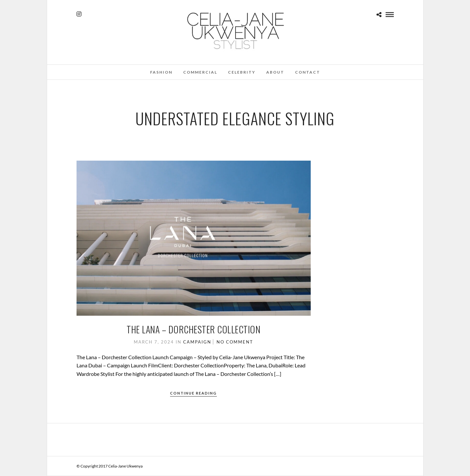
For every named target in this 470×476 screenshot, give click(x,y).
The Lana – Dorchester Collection (193, 329)
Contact (308, 72)
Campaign (197, 342)
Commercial (200, 72)
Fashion (161, 72)
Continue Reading (193, 393)
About (275, 72)
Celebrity (242, 72)
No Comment (235, 342)
